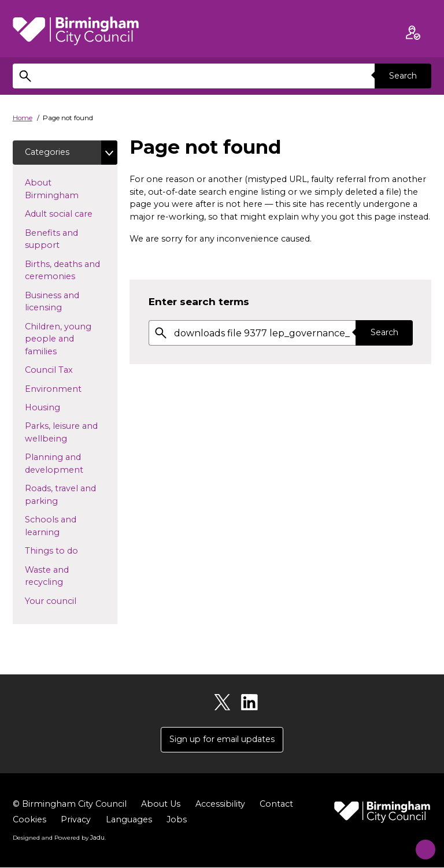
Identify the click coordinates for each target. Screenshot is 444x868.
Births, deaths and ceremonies (69, 271)
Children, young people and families (59, 340)
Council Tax (67, 370)
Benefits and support (61, 240)
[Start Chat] (419, 843)
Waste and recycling (62, 577)
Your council (69, 601)
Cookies (29, 821)
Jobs (177, 821)
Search (402, 76)
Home (23, 118)
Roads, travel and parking (60, 495)
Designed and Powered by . (59, 839)
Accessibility (220, 805)
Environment (71, 389)
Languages (129, 821)
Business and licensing (62, 302)
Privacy (76, 821)
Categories (47, 152)
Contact (276, 805)
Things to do (70, 551)
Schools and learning (61, 526)
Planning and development (71, 464)
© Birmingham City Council (70, 805)
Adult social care (71, 214)
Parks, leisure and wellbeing (64, 433)
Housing (61, 407)
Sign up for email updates (222, 740)
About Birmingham (70, 190)
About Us (161, 805)
